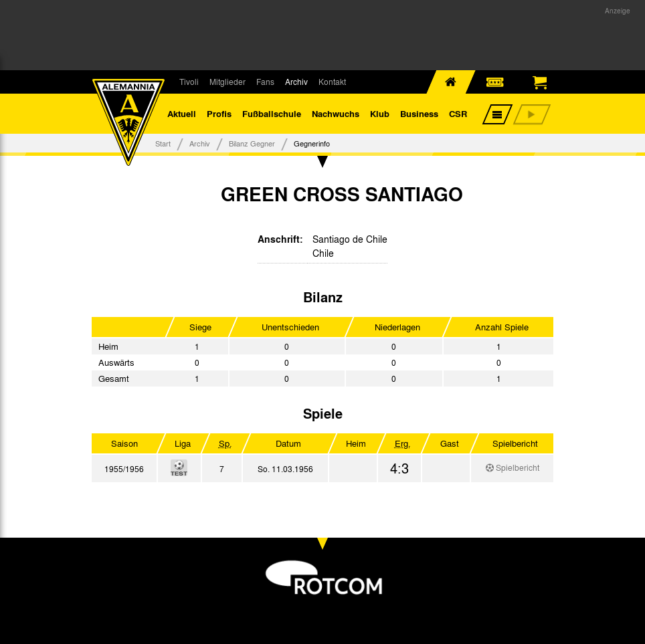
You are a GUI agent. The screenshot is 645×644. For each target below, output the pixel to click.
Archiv (296, 82)
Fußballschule (272, 113)
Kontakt (332, 82)
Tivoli (189, 82)
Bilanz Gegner (252, 143)
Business (419, 113)
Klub (380, 113)
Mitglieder (227, 82)
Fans (265, 82)
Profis (219, 113)
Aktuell (182, 113)
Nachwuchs (336, 113)
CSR (458, 113)
